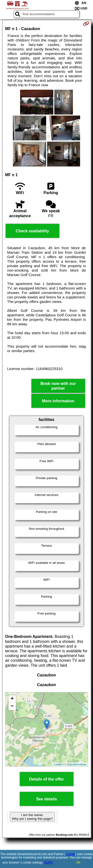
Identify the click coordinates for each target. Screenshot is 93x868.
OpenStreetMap (77, 764)
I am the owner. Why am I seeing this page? (32, 817)
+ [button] (12, 699)
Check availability (32, 231)
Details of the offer (46, 779)
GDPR (48, 863)
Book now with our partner (58, 386)
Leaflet (58, 764)
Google (70, 854)
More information (58, 401)
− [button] (12, 706)
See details (47, 799)
